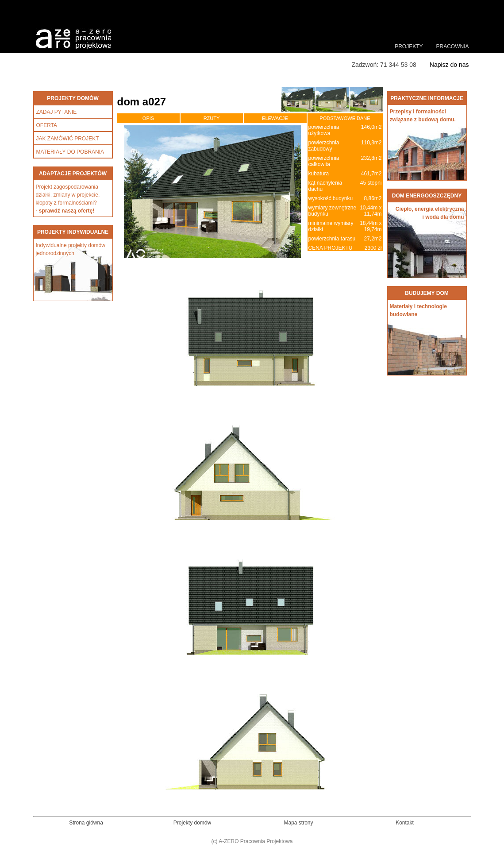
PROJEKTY (409, 46)
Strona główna (86, 823)
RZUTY (212, 118)
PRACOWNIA (452, 46)
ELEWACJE (275, 118)
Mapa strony (298, 823)
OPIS (148, 118)
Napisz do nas (449, 65)
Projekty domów (192, 823)
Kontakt (405, 823)
